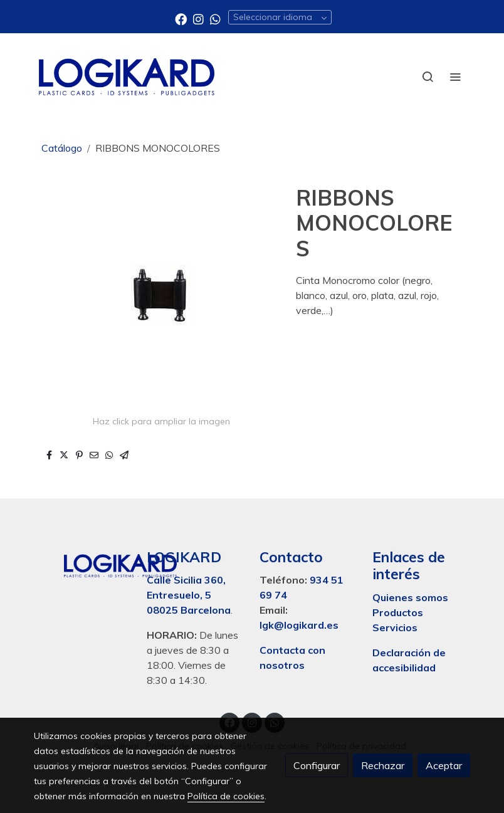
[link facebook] (181, 18)
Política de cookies (226, 796)
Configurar (317, 765)
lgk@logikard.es (299, 625)
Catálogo (62, 148)
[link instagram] (198, 18)
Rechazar (383, 765)
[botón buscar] (428, 76)
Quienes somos (410, 597)
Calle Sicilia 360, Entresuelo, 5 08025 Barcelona (189, 595)
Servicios (395, 627)
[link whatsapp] (215, 18)
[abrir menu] (455, 76)
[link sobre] (83, 564)
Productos (399, 612)
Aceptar (444, 765)
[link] (127, 77)
